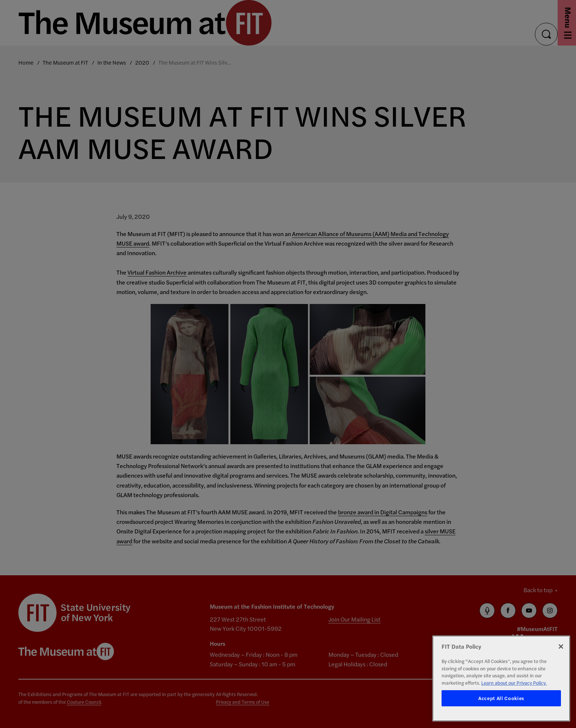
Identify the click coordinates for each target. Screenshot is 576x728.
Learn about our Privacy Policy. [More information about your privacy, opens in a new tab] (514, 683)
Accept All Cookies (501, 698)
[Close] (561, 646)
